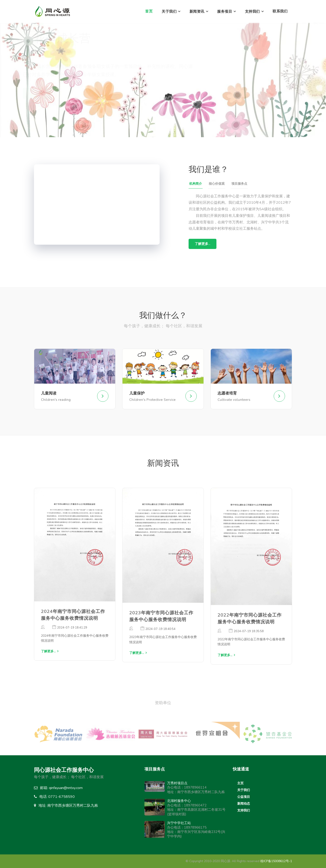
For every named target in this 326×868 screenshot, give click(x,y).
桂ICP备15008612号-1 (276, 861)
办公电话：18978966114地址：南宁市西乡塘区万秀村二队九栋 (196, 788)
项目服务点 (239, 184)
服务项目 (225, 12)
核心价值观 (217, 184)
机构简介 (196, 184)
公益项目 (244, 797)
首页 (149, 11)
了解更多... (49, 93)
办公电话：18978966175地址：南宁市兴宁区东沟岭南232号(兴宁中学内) (196, 830)
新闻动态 (244, 804)
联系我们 (280, 11)
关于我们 (169, 12)
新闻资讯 (197, 12)
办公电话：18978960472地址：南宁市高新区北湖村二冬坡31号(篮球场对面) (196, 807)
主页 (240, 783)
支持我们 (252, 12)
